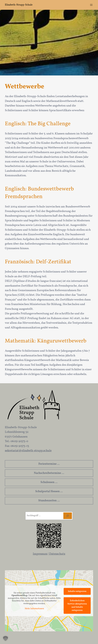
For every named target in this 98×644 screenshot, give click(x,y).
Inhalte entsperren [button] (77, 591)
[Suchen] (68, 516)
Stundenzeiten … (49, 501)
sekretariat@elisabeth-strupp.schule (28, 451)
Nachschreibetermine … (49, 473)
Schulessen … (49, 482)
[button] (5, 639)
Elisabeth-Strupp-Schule (19, 5)
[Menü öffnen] (91, 5)
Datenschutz (57, 554)
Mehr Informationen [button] (34, 609)
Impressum (40, 554)
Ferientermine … (49, 464)
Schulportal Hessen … (49, 491)
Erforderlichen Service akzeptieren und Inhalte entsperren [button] (77, 606)
